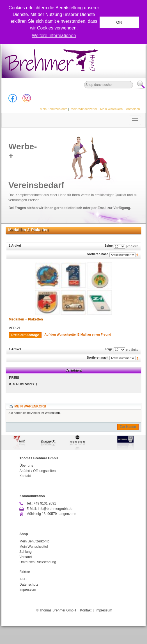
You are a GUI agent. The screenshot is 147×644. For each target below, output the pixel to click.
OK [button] (119, 22)
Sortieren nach (98, 254)
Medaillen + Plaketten (26, 319)
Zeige (109, 246)
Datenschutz (29, 585)
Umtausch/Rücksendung (38, 562)
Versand (26, 557)
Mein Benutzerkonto (54, 109)
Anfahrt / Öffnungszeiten (37, 471)
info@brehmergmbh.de (55, 509)
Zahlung (25, 552)
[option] (73, 442)
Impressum (28, 590)
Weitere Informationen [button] (54, 35)
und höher (21, 384)
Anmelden (133, 109)
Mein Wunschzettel (84, 109)
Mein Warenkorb (111, 109)
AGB (23, 579)
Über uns (26, 466)
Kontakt (25, 476)
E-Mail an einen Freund (94, 334)
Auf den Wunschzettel (60, 334)
